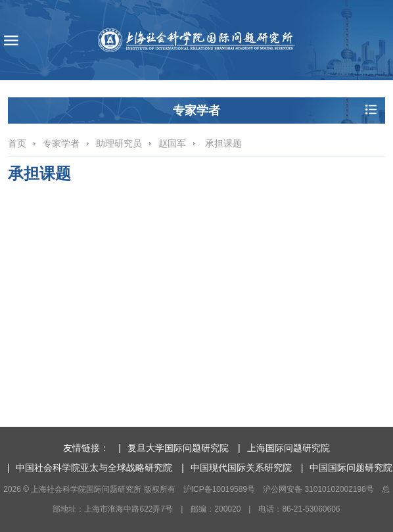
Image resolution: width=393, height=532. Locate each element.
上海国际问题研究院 (289, 448)
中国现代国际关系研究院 (241, 468)
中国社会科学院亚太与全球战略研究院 (94, 468)
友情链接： (86, 448)
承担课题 (222, 143)
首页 (17, 143)
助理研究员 (119, 143)
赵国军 (172, 143)
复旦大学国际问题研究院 (178, 448)
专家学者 (61, 143)
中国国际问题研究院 (351, 468)
